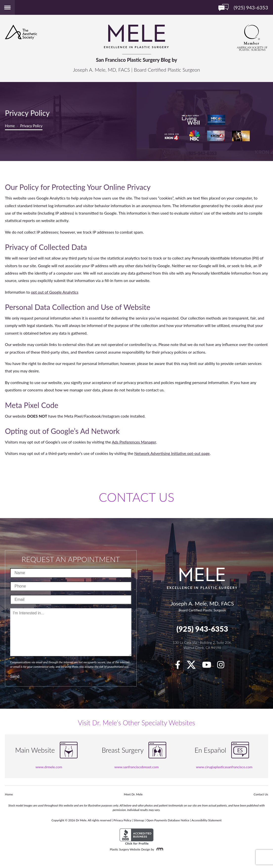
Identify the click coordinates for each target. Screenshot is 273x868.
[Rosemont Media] (159, 849)
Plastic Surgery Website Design (130, 849)
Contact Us (261, 794)
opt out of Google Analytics (55, 292)
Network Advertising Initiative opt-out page (172, 453)
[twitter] (194, 666)
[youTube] (209, 666)
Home (10, 126)
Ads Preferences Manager (134, 442)
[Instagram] (223, 666)
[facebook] (180, 666)
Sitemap (139, 820)
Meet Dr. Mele (133, 794)
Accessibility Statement (207, 820)
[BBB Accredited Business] (136, 837)
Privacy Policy (122, 820)
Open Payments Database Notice (168, 820)
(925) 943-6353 (202, 629)
